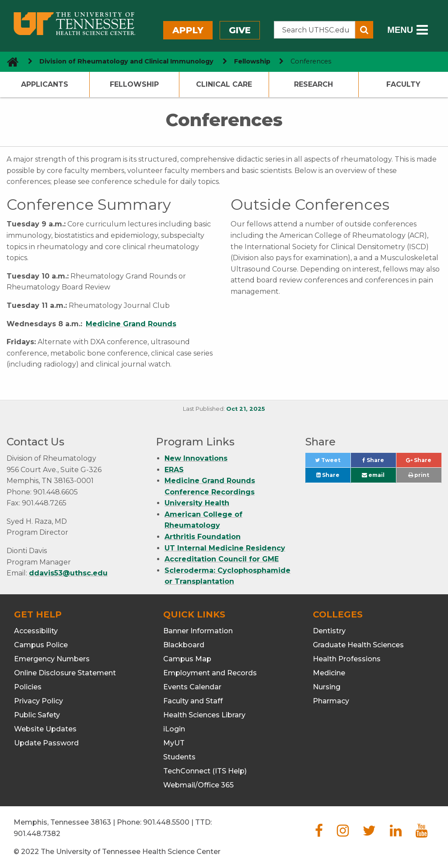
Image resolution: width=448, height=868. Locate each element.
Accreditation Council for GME (222, 559)
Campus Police (41, 645)
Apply (188, 30)
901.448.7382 (37, 834)
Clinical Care (224, 84)
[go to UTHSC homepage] (9, 62)
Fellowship (134, 84)
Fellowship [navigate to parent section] (252, 61)
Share (379, 462)
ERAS (174, 470)
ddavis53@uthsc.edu (68, 573)
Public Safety (37, 715)
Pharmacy (331, 701)
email (373, 475)
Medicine (329, 673)
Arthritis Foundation (203, 537)
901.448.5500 (166, 822)
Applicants (45, 84)
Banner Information (198, 631)
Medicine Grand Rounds (131, 324)
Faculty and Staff (193, 701)
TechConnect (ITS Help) (205, 771)
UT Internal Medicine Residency (225, 548)
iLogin (174, 729)
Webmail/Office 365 (198, 785)
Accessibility (36, 631)
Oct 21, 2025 (246, 409)
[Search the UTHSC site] (315, 30)
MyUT (174, 743)
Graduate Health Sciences (358, 645)
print (419, 475)
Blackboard (184, 645)
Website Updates (45, 729)
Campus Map (187, 659)
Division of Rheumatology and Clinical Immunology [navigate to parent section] (126, 61)
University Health (197, 503)
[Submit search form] (364, 30)
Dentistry (329, 631)
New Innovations (196, 458)
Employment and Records (210, 673)
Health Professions (347, 659)
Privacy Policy (38, 701)
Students (179, 757)
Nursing (327, 687)
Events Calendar (192, 687)
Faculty (403, 84)
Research (313, 84)
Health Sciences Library (204, 715)
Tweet (333, 462)
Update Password (46, 743)
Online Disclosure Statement (65, 673)
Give (240, 30)
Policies (28, 687)
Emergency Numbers (52, 659)
